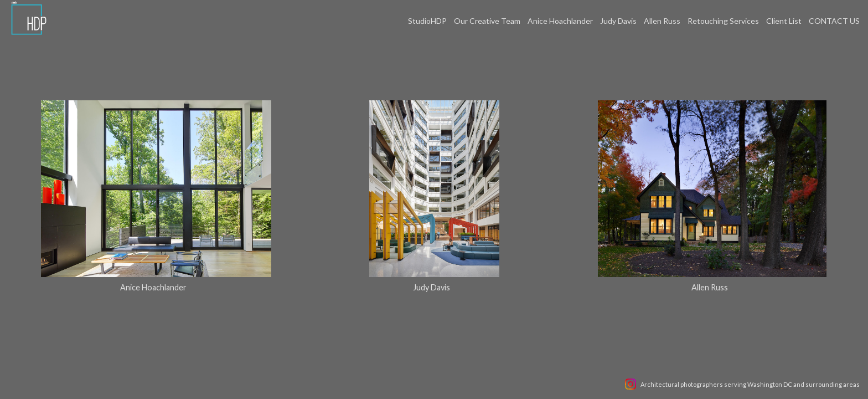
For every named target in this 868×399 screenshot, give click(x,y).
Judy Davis (618, 21)
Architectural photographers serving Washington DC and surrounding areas (750, 384)
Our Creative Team (487, 21)
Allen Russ (662, 21)
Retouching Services (723, 21)
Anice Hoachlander (560, 21)
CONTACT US (834, 21)
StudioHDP (427, 21)
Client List (784, 21)
